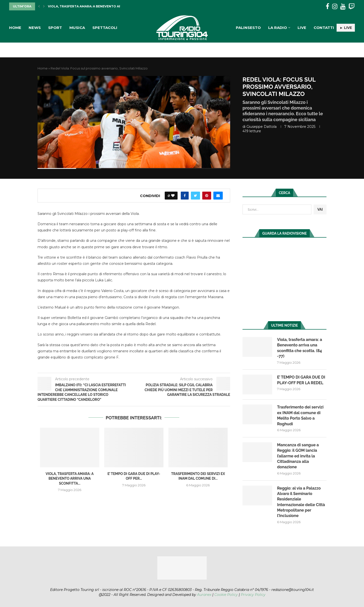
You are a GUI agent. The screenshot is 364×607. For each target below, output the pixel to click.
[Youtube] (343, 7)
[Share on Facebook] (185, 196)
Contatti (324, 28)
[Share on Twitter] (195, 196)
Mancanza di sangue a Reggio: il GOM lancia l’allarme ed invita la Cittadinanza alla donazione (298, 456)
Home (15, 28)
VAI (320, 209)
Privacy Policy (253, 595)
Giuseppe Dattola (262, 127)
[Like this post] (173, 196)
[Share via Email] (218, 196)
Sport (55, 28)
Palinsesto (248, 28)
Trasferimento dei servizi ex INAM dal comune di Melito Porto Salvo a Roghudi (300, 415)
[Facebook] (327, 7)
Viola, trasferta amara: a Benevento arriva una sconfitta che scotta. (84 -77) (300, 348)
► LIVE (346, 28)
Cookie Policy (226, 595)
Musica (77, 28)
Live (302, 28)
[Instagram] (335, 7)
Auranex (204, 595)
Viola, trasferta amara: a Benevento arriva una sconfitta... (103, 6)
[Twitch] (352, 7)
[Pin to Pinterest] (207, 196)
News (35, 28)
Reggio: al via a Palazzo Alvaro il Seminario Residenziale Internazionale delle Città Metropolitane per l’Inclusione (301, 502)
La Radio (278, 28)
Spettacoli (105, 28)
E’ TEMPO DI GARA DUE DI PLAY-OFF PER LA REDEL (301, 380)
